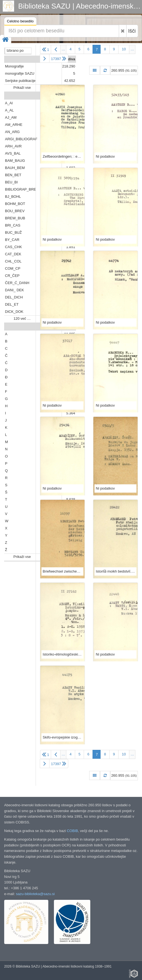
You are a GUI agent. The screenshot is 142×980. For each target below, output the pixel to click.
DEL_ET (12, 304)
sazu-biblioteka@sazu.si (35, 894)
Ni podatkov (105, 156)
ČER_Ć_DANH (17, 283)
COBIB (72, 831)
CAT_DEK (13, 254)
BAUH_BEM (15, 168)
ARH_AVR (13, 146)
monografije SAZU (20, 73)
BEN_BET (13, 175)
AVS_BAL (13, 153)
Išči (132, 31)
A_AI (9, 103)
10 (124, 49)
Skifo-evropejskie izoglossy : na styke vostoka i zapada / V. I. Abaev (62, 737)
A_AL (9, 110)
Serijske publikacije (20, 81)
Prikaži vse (22, 88)
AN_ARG (12, 132)
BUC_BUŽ (13, 232)
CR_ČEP (12, 276)
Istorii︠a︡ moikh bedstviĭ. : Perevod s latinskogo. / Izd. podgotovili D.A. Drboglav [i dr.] (115, 571)
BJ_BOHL (13, 197)
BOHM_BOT (15, 204)
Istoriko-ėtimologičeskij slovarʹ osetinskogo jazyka (62, 654)
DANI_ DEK (15, 290)
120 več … (22, 319)
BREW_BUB (15, 218)
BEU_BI (11, 182)
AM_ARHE (14, 125)
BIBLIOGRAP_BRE (21, 189)
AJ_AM (11, 117)
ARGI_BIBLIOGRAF (21, 139)
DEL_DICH (14, 297)
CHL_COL (13, 261)
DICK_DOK (14, 312)
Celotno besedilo (20, 22)
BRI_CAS (13, 225)
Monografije (14, 66)
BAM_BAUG (15, 161)
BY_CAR (12, 240)
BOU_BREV (15, 211)
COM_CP (13, 268)
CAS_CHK (13, 247)
